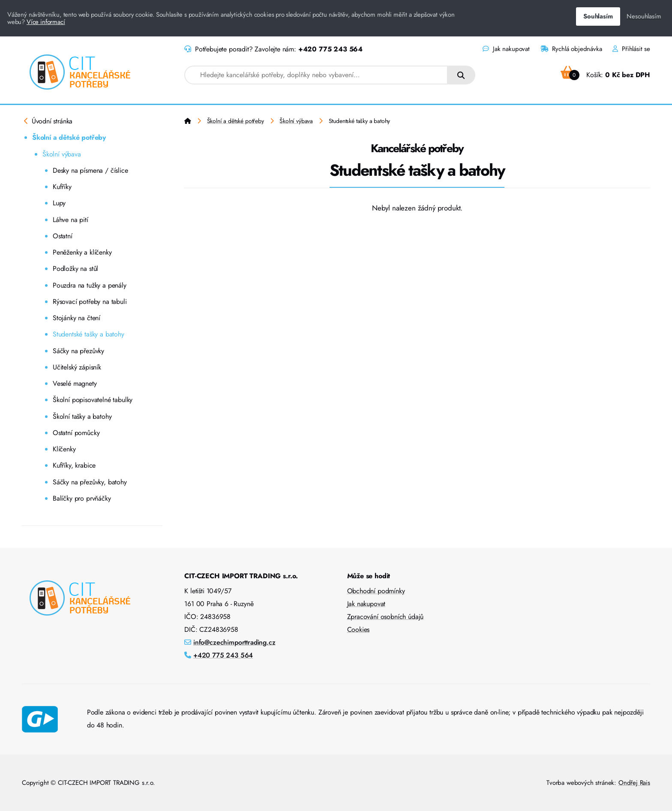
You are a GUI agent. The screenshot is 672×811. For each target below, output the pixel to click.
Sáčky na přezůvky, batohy (90, 482)
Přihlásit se (631, 49)
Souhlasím (598, 16)
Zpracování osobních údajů (385, 617)
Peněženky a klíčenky (82, 252)
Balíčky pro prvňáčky (82, 498)
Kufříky (62, 187)
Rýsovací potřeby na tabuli (90, 302)
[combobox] (316, 75)
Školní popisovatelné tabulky (93, 400)
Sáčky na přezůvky (78, 351)
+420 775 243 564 (330, 49)
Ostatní (63, 236)
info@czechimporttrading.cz (234, 642)
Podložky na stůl (75, 269)
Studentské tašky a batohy (88, 334)
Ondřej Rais (634, 783)
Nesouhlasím (644, 16)
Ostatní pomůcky (76, 433)
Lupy (59, 203)
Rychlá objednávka (571, 49)
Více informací (46, 22)
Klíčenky (64, 449)
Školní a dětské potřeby (69, 137)
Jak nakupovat (506, 49)
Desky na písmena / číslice (90, 170)
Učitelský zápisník (77, 367)
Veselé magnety (75, 383)
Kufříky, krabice (74, 465)
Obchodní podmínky (376, 591)
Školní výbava (62, 154)
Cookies (358, 629)
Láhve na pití (70, 220)
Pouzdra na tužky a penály (90, 285)
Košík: (605, 75)
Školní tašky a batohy (82, 416)
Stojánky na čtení (76, 318)
